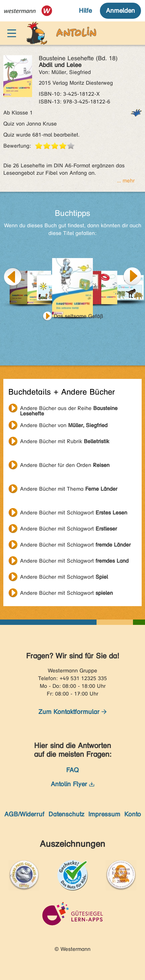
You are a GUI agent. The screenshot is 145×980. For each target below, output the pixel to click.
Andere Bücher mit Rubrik (65, 441)
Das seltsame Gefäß (79, 316)
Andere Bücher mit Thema (69, 489)
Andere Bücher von (64, 425)
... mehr (126, 181)
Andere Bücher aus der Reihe (69, 409)
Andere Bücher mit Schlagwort (74, 513)
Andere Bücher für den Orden (65, 465)
